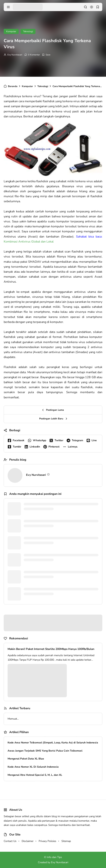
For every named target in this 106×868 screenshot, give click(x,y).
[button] (71, 447)
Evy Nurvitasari (15, 55)
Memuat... (13, 719)
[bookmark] (98, 7)
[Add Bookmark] (46, 55)
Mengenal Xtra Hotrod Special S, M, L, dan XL (35, 775)
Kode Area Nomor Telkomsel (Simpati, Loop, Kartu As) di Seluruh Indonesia (53, 743)
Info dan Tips (54, 857)
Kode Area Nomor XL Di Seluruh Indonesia (33, 767)
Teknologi (28, 31)
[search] (85, 7)
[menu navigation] (8, 7)
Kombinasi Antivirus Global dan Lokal (29, 242)
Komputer (11, 31)
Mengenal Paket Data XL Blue (26, 759)
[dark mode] (92, 7)
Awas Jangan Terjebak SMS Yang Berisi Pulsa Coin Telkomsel (45, 751)
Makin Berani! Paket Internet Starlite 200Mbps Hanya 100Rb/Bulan (51, 649)
